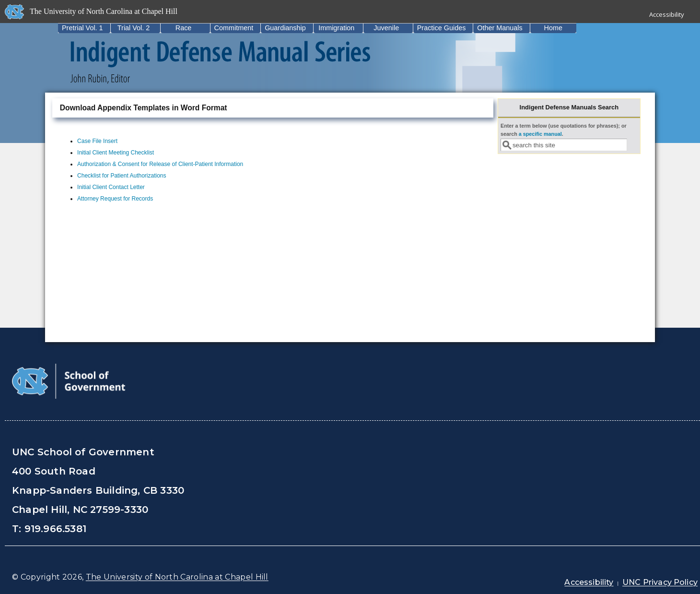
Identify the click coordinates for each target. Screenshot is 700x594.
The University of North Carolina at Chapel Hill (177, 577)
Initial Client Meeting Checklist (116, 153)
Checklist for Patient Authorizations (122, 176)
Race (184, 28)
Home (553, 28)
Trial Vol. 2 (134, 28)
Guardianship (285, 28)
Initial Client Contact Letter (111, 187)
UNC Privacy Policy (660, 582)
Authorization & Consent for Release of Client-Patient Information (160, 164)
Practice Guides (442, 28)
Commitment (234, 28)
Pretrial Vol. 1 (82, 28)
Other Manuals (500, 28)
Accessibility (667, 14)
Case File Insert (97, 141)
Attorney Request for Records (115, 199)
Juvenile (386, 28)
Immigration (336, 28)
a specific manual (540, 134)
